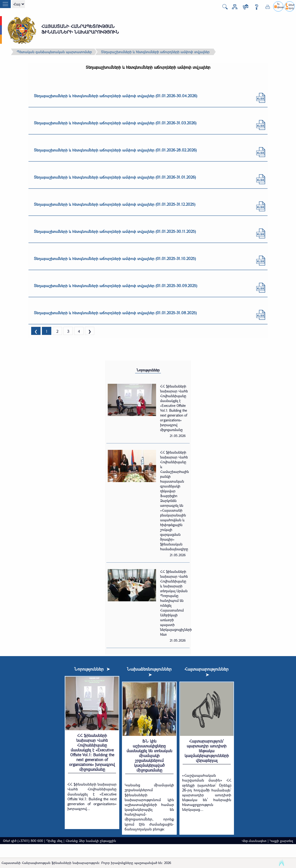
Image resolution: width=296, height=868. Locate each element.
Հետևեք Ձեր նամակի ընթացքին (91, 841)
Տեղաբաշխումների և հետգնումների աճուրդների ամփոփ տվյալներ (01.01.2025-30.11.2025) (115, 231)
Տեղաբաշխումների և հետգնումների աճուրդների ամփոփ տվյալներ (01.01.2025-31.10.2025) (115, 258)
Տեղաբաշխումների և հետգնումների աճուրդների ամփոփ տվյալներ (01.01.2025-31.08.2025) (115, 313)
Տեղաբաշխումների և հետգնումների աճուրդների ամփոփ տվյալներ (155, 52)
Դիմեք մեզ (54, 841)
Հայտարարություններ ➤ (207, 672)
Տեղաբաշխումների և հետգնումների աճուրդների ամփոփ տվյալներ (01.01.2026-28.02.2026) (115, 150)
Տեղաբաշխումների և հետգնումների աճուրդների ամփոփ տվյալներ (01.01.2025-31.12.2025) (115, 204)
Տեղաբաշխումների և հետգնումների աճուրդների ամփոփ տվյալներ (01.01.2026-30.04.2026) (115, 96)
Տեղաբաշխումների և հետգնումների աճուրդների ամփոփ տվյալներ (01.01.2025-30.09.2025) (115, 286)
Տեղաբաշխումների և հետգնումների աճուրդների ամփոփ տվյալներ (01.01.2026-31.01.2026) (115, 177)
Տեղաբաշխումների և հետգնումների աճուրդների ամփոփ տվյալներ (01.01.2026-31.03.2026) (115, 123)
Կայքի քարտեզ (281, 841)
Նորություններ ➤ (92, 669)
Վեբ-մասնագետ (254, 841)
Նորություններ (148, 370)
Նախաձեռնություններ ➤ (149, 672)
